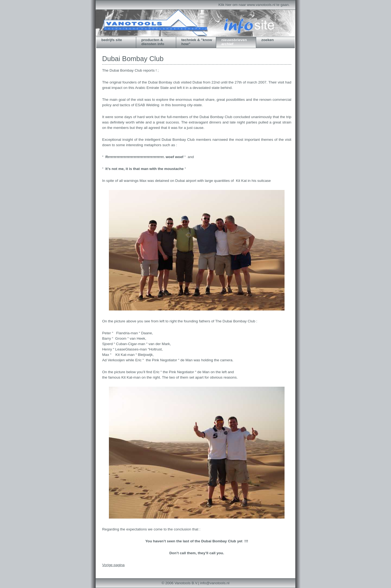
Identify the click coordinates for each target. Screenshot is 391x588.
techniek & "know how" (197, 42)
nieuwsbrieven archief (234, 42)
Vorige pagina (113, 565)
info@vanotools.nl (215, 583)
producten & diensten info (153, 42)
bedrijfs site (112, 40)
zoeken (268, 40)
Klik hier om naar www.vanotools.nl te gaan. (254, 5)
